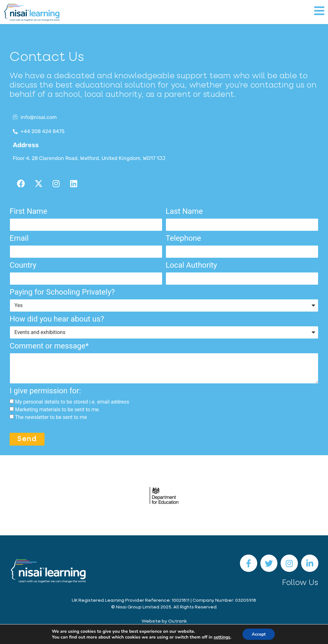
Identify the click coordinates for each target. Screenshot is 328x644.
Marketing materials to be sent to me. (57, 410)
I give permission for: (45, 391)
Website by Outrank (164, 621)
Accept (259, 634)
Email (19, 238)
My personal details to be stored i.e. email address (72, 402)
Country (23, 265)
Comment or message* (49, 346)
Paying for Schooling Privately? (62, 292)
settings (221, 637)
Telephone (183, 238)
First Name (28, 212)
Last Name (184, 212)
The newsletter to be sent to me (51, 417)
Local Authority (191, 265)
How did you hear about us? (57, 319)
